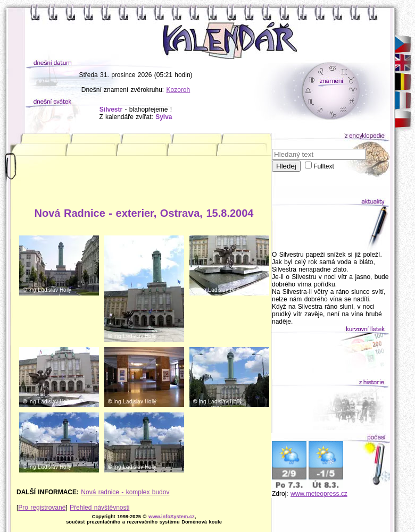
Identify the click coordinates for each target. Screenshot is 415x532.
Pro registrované (42, 508)
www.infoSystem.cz (172, 517)
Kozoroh (179, 90)
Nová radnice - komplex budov (125, 492)
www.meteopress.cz (319, 494)
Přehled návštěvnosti (99, 508)
